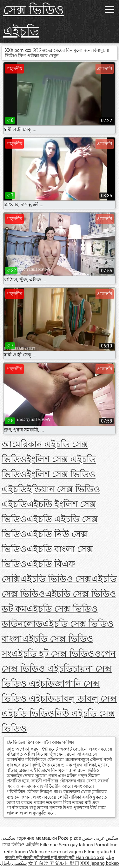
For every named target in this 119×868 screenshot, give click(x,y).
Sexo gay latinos (76, 845)
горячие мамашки (37, 838)
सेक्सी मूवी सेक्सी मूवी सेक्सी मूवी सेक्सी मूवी (40, 857)
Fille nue (49, 845)
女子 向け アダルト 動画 (54, 863)
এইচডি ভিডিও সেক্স (56, 579)
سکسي (8, 838)
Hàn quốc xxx (90, 857)
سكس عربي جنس (100, 838)
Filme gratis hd (99, 852)
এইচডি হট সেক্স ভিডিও (53, 654)
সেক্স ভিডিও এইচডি (33, 21)
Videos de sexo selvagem (56, 852)
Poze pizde (70, 838)
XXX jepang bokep (99, 863)
